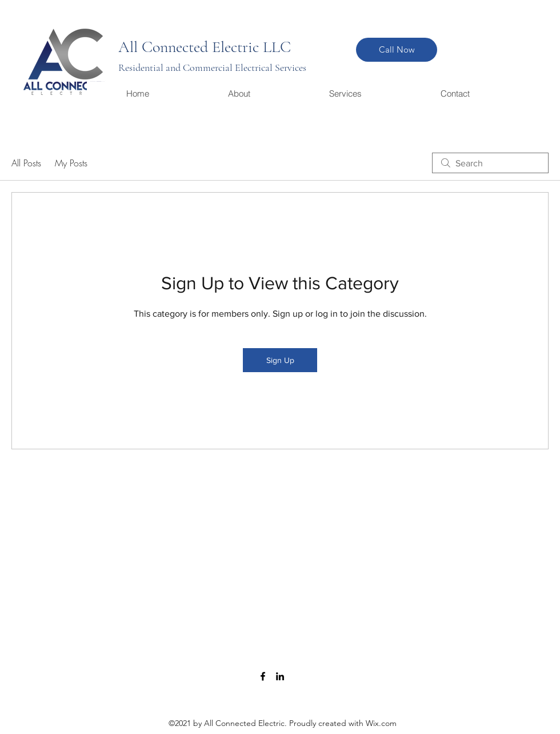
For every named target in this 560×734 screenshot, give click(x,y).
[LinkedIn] (280, 676)
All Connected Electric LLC (205, 47)
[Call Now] (397, 50)
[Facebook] (263, 676)
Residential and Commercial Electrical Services (212, 67)
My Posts (71, 163)
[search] (490, 163)
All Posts (26, 163)
